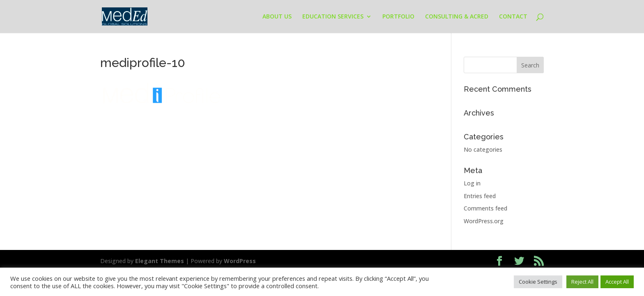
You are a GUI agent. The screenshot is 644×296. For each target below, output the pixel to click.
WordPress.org (484, 221)
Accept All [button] (617, 282)
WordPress (240, 261)
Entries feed (480, 196)
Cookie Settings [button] (538, 282)
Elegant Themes (160, 261)
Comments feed (485, 208)
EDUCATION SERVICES (333, 17)
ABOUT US (277, 17)
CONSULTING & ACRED (457, 17)
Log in (472, 183)
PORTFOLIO (398, 17)
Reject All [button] (582, 282)
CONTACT (513, 17)
